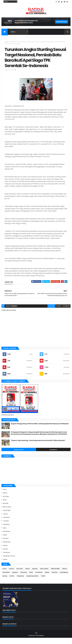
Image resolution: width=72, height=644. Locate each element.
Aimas (5, 495)
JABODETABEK (7, 516)
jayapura (6, 527)
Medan (5, 541)
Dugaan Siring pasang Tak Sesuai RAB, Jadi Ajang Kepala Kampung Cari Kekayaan (40, 430)
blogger (51, 312)
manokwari (7, 537)
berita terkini (7, 513)
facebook (66, 312)
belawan (6, 509)
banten (5, 499)
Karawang (6, 530)
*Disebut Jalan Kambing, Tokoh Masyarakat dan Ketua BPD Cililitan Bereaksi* (38, 447)
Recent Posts (19, 456)
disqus (59, 312)
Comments (53, 456)
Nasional (6, 545)
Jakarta (5, 520)
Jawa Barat (6, 523)
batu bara (6, 502)
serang (5, 551)
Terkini (5, 565)
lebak (5, 534)
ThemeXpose (40, 642)
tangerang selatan (9, 562)
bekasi (5, 506)
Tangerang (6, 559)
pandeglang (7, 548)
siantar (5, 555)
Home (6, 42)
